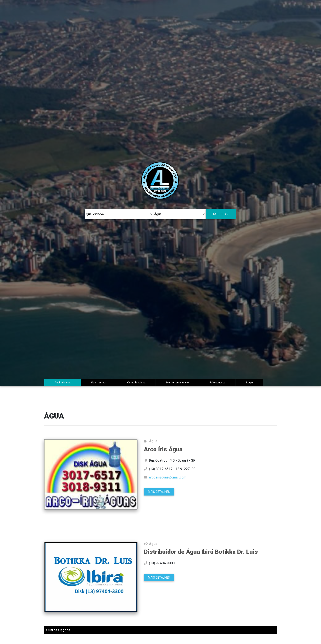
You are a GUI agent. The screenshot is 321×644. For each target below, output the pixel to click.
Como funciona (136, 382)
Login (249, 382)
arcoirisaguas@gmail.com (168, 477)
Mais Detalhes (159, 492)
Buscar (221, 214)
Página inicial (67, 382)
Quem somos (99, 382)
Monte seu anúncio (177, 382)
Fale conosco (217, 382)
